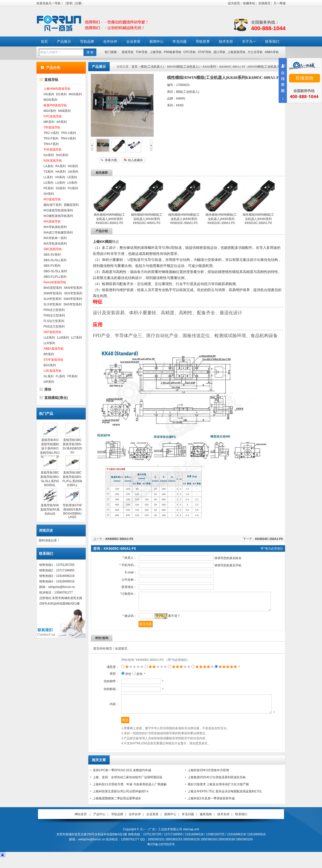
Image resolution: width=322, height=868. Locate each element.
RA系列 (61, 166)
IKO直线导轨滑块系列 (58, 210)
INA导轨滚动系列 (55, 244)
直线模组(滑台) (56, 398)
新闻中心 (156, 41)
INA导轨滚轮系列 (55, 227)
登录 (69, 3)
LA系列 (48, 166)
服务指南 (206, 825)
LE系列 (72, 177)
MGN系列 (75, 94)
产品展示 (64, 41)
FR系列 (72, 376)
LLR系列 (49, 343)
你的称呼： (105, 685)
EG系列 (61, 94)
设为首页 (234, 3)
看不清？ (171, 620)
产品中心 (99, 825)
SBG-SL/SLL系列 (55, 271)
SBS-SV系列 (52, 255)
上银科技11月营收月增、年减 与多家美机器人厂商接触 (130, 795)
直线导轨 (128, 52)
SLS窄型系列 (52, 304)
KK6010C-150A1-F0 (269, 539)
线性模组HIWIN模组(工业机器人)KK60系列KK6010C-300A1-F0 (258, 219)
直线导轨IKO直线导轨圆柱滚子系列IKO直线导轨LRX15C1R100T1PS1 (50, 450)
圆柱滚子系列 (53, 205)
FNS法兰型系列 (54, 327)
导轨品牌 (87, 41)
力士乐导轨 (255, 52)
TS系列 (48, 172)
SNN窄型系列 (53, 293)
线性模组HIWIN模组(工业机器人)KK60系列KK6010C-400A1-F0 (147, 219)
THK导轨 (142, 52)
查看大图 (111, 160)
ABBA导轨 (272, 52)
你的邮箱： (105, 693)
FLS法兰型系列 (54, 321)
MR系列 (49, 122)
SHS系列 (62, 155)
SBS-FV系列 (52, 266)
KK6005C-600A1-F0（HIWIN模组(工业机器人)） (251, 67)
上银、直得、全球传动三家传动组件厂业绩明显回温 (128, 788)
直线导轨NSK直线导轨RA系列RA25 (50, 510)
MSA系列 (50, 111)
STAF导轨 (205, 52)
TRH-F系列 (51, 144)
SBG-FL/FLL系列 (55, 277)
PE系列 (49, 188)
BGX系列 (50, 365)
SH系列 (49, 194)
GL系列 (49, 376)
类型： (108, 677)
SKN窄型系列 (73, 288)
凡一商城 (279, 3)
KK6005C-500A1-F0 (119, 539)
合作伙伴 (110, 41)
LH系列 (72, 183)
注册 (78, 3)
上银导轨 (156, 52)
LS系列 (48, 183)
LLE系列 (49, 338)
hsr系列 (49, 155)
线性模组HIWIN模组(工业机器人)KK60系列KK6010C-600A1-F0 (109, 219)
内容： (108, 711)
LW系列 (73, 172)
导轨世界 (203, 41)
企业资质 (133, 41)
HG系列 (49, 94)
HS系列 (73, 166)
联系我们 (272, 41)
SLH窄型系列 (52, 299)
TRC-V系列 (51, 133)
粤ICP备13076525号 (161, 855)
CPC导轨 (190, 52)
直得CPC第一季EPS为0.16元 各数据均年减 (122, 781)
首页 (44, 41)
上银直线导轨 (236, 52)
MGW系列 (50, 100)
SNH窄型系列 (73, 299)
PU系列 (73, 188)
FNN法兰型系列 (54, 315)
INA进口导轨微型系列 (58, 233)
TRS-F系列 (51, 139)
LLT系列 (76, 338)
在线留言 (264, 3)
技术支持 (226, 41)
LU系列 (60, 183)
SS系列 (61, 188)
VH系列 (60, 177)
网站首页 (81, 825)
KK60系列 (209, 67)
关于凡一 (249, 41)
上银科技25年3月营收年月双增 (208, 781)
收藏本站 (249, 3)
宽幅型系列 (71, 205)
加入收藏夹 (135, 160)
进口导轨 (219, 52)
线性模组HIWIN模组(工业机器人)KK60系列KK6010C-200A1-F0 (221, 219)
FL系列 (60, 376)
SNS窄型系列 (73, 304)
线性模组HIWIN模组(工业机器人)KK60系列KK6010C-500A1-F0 (184, 219)
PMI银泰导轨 (172, 52)
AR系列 (62, 122)
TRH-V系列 (68, 139)
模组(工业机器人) (152, 67)
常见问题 (180, 41)
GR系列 (49, 382)
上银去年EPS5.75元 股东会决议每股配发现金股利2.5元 (225, 802)
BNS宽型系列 (53, 288)
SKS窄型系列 (73, 293)
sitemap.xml (191, 840)
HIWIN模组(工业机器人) (183, 67)
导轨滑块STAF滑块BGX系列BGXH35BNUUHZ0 (72, 511)
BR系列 (49, 354)
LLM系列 (63, 338)
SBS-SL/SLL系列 (55, 260)
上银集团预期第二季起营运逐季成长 (117, 809)
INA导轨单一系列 (55, 238)
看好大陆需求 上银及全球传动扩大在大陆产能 (218, 795)
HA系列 (61, 172)
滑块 (48, 389)
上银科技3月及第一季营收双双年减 (211, 809)
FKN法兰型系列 (54, 310)
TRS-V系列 (68, 133)
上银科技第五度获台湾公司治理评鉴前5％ (121, 802)
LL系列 (48, 177)
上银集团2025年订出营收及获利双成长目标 (217, 788)
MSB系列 (64, 111)
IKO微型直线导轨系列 (58, 216)
